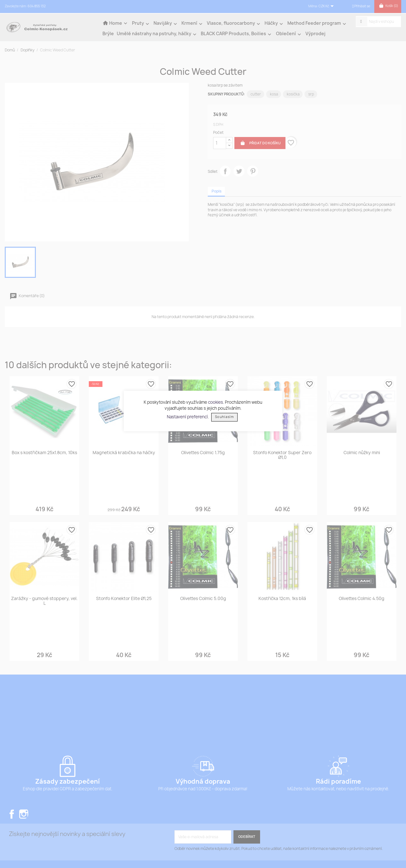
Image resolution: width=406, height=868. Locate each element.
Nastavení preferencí (187, 416)
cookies (216, 402)
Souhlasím (224, 417)
